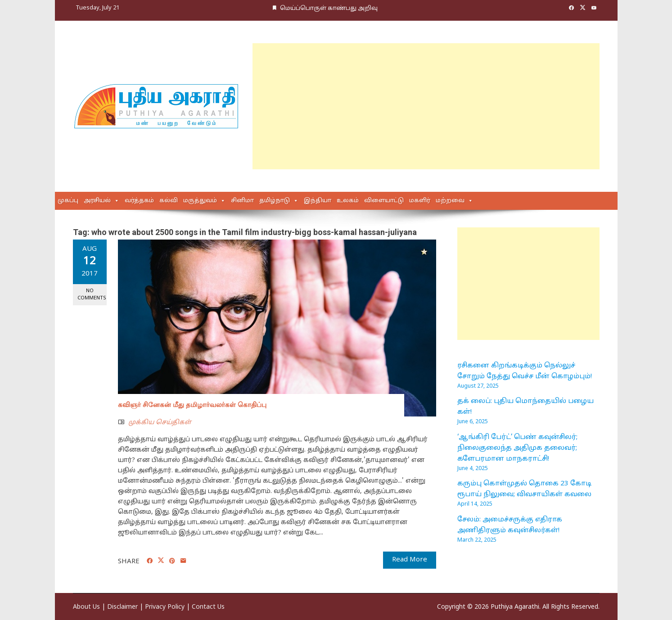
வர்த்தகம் (139, 201)
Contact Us (208, 607)
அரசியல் (97, 201)
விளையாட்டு (384, 201)
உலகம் (348, 201)
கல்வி (169, 201)
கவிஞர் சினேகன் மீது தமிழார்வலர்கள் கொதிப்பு (192, 405)
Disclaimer (122, 607)
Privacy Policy (165, 607)
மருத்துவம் (200, 201)
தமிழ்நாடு (275, 201)
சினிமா (242, 201)
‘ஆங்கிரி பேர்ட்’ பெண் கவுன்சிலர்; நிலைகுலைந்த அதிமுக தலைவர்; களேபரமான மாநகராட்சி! (517, 448)
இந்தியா (318, 201)
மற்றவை (450, 201)
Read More (410, 560)
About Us (86, 607)
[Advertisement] (426, 106)
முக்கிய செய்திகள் (160, 423)
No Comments (92, 294)
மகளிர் (420, 201)
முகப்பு (68, 201)
